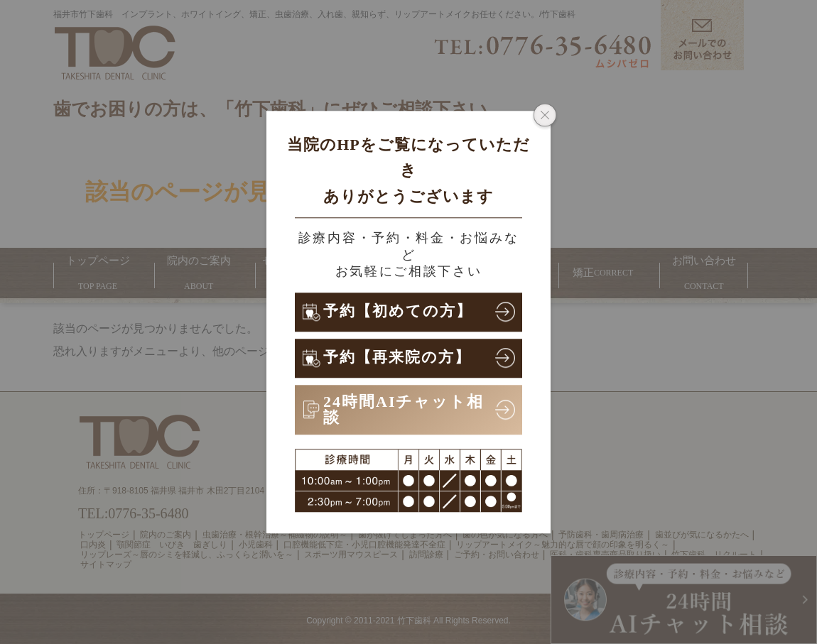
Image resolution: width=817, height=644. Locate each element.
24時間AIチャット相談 (404, 409)
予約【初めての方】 (401, 311)
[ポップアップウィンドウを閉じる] (545, 116)
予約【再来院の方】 (400, 358)
